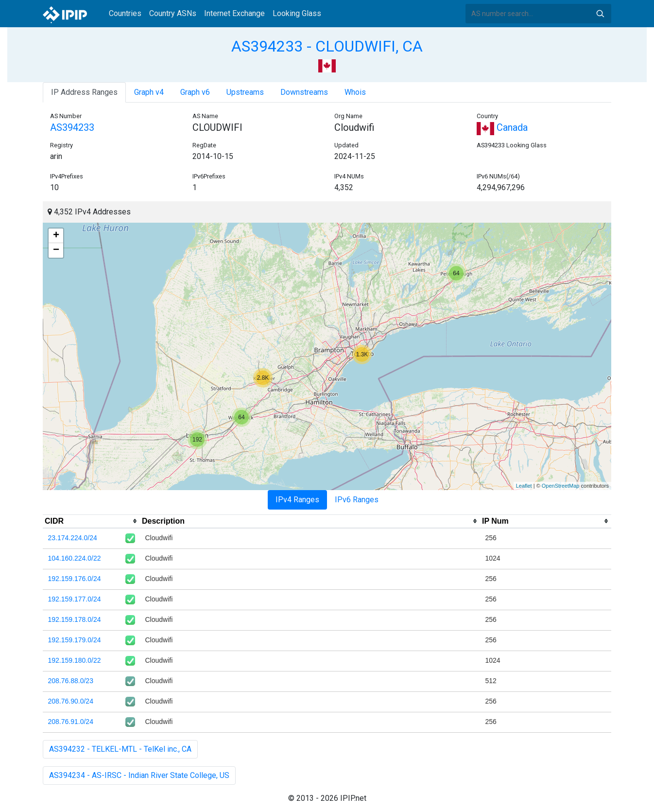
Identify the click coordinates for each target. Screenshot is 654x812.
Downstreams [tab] (304, 92)
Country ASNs (173, 13)
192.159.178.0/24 (75, 619)
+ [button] (56, 236)
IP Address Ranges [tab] (84, 92)
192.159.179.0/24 (75, 640)
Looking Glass (297, 13)
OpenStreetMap (561, 486)
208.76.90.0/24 (71, 701)
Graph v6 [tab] (195, 92)
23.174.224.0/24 (73, 538)
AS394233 (72, 127)
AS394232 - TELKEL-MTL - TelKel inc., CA (120, 749)
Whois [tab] (355, 92)
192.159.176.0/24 (75, 579)
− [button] (56, 250)
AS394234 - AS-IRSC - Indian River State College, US (139, 775)
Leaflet (524, 486)
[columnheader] (91, 521)
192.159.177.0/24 (75, 599)
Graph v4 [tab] (149, 92)
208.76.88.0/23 (71, 681)
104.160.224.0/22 (75, 558)
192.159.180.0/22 (75, 660)
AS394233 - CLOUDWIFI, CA (327, 46)
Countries (125, 13)
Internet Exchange (234, 13)
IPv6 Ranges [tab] (357, 500)
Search (600, 14)
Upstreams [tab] (245, 92)
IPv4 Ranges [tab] (297, 500)
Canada (502, 127)
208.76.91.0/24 (71, 722)
